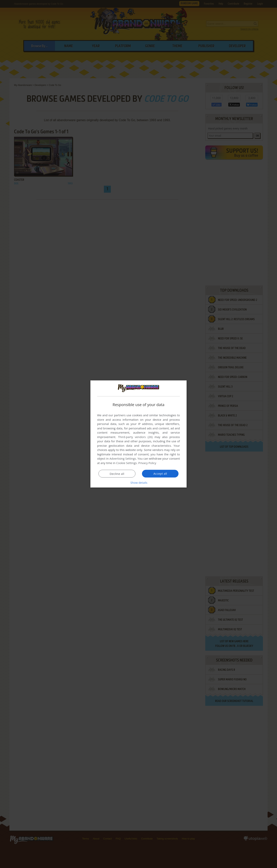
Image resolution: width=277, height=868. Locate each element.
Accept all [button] (160, 473)
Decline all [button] (117, 474)
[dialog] (138, 434)
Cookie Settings (126, 463)
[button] (138, 483)
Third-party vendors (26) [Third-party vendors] (135, 437)
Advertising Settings (123, 458)
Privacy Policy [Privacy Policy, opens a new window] (147, 463)
